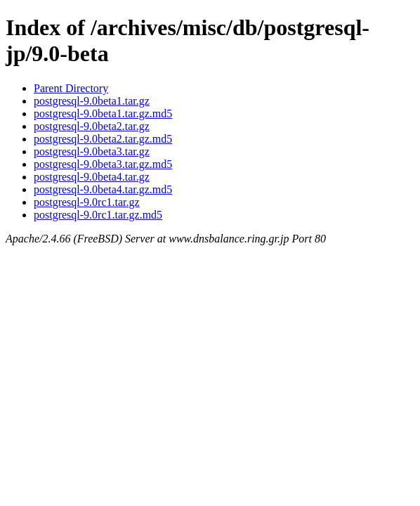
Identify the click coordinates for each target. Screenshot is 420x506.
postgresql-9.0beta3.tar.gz (92, 151)
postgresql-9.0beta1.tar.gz (92, 101)
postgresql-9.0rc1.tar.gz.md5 (98, 215)
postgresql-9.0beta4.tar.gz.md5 (103, 189)
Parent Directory (71, 88)
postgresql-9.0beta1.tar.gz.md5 (103, 113)
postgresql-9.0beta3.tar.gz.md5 (103, 164)
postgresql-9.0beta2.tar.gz (92, 126)
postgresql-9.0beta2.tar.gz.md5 (103, 139)
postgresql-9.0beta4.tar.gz (92, 177)
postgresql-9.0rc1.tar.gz (87, 202)
